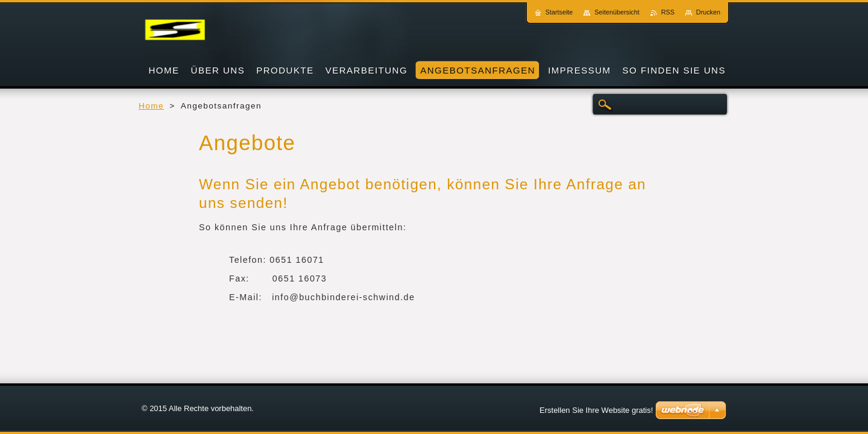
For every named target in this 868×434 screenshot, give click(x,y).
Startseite (559, 12)
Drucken (708, 12)
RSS (668, 12)
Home (151, 106)
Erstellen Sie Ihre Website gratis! (596, 410)
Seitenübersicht (617, 12)
